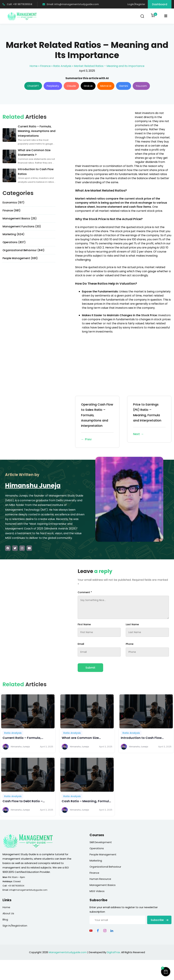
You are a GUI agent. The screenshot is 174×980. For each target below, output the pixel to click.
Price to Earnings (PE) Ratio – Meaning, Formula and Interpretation (149, 419)
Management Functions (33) (22, 226)
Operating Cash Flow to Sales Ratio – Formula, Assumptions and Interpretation (97, 422)
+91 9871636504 (16, 886)
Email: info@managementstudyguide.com (71, 4)
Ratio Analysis (62, 66)
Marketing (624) (14, 234)
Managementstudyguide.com (68, 952)
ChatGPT (33, 86)
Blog (5, 919)
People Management (103, 854)
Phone (130, 644)
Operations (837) (14, 242)
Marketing (96, 861)
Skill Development (101, 842)
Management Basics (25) (20, 218)
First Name (84, 624)
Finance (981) (12, 210)
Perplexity (53, 86)
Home (34, 66)
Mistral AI (106, 86)
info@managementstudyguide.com (28, 890)
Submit (90, 668)
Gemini (124, 86)
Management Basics (103, 885)
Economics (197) (14, 203)
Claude (71, 86)
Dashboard (160, 4)
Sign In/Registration (15, 926)
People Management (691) (20, 258)
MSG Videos (97, 891)
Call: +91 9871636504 (17, 4)
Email (81, 644)
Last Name (132, 624)
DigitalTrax (113, 952)
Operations (97, 848)
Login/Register (136, 4)
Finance (45, 66)
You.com (141, 86)
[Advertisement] (104, 135)
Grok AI (88, 86)
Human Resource (100, 879)
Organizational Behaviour (105, 867)
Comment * (85, 592)
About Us (8, 913)
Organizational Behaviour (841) (24, 250)
